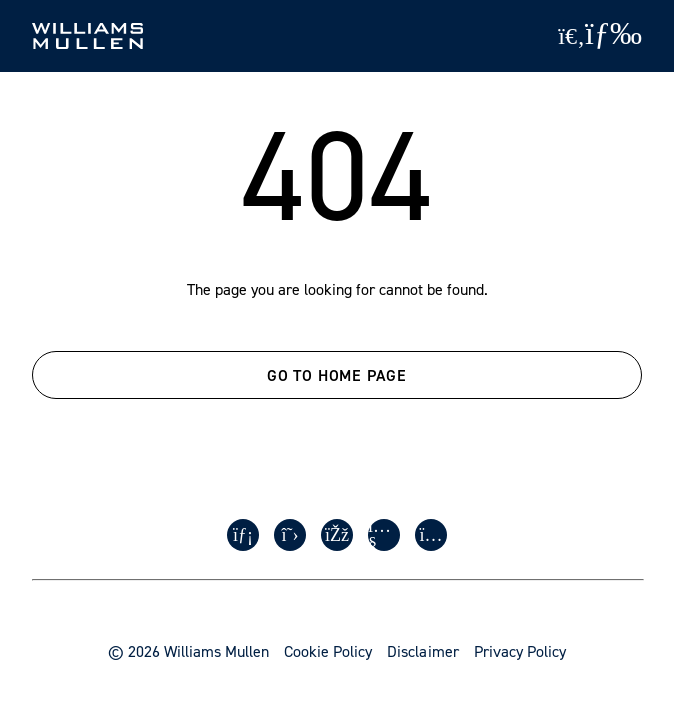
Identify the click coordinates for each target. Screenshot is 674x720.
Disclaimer (422, 651)
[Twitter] (290, 535)
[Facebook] (337, 535)
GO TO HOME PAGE (337, 375)
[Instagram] (431, 535)
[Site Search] (571, 36)
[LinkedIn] (243, 535)
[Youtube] (384, 535)
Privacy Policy (520, 651)
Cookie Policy (328, 651)
